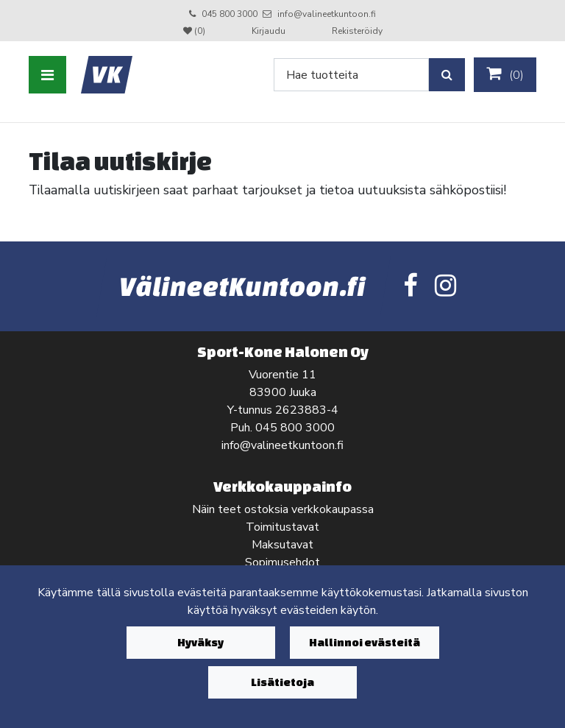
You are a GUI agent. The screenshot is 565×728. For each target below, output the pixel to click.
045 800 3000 (230, 14)
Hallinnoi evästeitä (365, 642)
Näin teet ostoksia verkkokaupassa (283, 509)
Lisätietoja (282, 682)
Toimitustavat (282, 527)
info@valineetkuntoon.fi (327, 14)
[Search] (351, 75)
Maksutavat (282, 545)
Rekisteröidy (357, 31)
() (505, 74)
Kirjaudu (270, 31)
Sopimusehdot (282, 562)
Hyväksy (200, 642)
